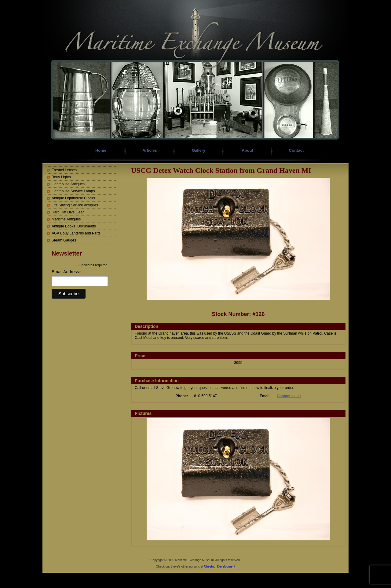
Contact (296, 150)
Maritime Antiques (66, 219)
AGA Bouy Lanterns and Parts (76, 233)
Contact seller (289, 396)
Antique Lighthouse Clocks (73, 198)
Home (101, 150)
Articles (150, 150)
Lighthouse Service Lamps (73, 191)
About (247, 150)
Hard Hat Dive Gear (68, 212)
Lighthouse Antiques (68, 184)
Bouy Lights (61, 177)
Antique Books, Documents (74, 226)
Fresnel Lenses (64, 170)
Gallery (199, 150)
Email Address (67, 272)
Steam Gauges (64, 240)
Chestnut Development (220, 566)
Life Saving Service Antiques (75, 205)
